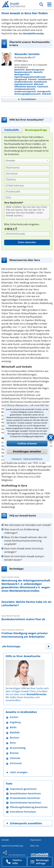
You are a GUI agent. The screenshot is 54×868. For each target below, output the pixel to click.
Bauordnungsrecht (35, 70)
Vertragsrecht (44, 91)
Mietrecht (39, 84)
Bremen (14, 753)
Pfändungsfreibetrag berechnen (29, 807)
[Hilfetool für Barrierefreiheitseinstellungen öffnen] (51, 437)
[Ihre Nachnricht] (27, 212)
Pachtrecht (43, 87)
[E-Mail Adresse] (27, 186)
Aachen (14, 717)
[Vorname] (27, 174)
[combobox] (27, 161)
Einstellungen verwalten (27, 451)
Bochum (15, 738)
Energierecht (21, 79)
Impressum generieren (23, 789)
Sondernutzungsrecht (25, 91)
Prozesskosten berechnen (25, 798)
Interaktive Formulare (23, 812)
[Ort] (27, 198)
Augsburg (15, 722)
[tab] (12, 130)
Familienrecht (45, 79)
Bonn (13, 743)
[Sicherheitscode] (27, 234)
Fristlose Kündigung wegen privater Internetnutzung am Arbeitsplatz (25, 635)
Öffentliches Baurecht (25, 87)
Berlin (13, 727)
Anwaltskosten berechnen (25, 793)
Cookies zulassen (27, 443)
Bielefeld (15, 733)
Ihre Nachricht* (14, 203)
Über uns (35, 846)
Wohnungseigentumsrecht (28, 94)
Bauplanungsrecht (23, 72)
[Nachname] (27, 168)
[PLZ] (27, 192)
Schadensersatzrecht (25, 89)
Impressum (17, 459)
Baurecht (38, 72)
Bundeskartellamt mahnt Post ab (23, 619)
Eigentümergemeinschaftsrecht (30, 77)
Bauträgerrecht (22, 74)
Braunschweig (18, 748)
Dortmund (16, 763)
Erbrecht (32, 79)
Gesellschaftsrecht (23, 82)
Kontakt (5, 840)
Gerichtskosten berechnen (26, 803)
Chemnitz (15, 758)
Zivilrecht (47, 94)
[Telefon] (27, 180)
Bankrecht (20, 70)
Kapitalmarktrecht (24, 84)
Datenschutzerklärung (33, 459)
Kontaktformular (34, 33)
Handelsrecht (40, 82)
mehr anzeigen (19, 772)
